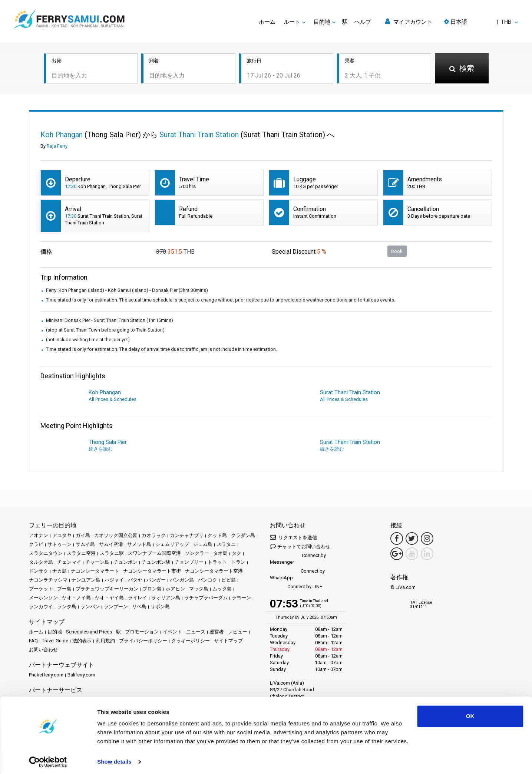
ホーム (267, 22)
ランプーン (116, 607)
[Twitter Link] (412, 539)
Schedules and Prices (89, 633)
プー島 (64, 589)
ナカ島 (60, 572)
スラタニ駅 (112, 554)
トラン (238, 563)
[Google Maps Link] (397, 554)
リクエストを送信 (293, 538)
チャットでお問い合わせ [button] (300, 547)
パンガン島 (182, 581)
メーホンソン (43, 598)
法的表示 (82, 641)
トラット (217, 563)
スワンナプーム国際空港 (154, 554)
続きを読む (101, 450)
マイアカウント (409, 22)
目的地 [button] (322, 22)
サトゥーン (60, 545)
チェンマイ (69, 563)
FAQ (33, 641)
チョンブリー (189, 563)
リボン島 (160, 607)
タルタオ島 (41, 563)
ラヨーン (241, 598)
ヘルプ (363, 22)
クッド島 (217, 536)
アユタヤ (62, 536)
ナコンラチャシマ (48, 581)
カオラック (154, 536)
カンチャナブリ (187, 536)
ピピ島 (229, 581)
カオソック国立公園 (116, 536)
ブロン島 (152, 589)
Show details (114, 759)
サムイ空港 (111, 545)
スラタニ (226, 545)
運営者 (217, 633)
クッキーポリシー (191, 641)
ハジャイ (114, 581)
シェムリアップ (172, 545)
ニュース (196, 633)
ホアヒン (175, 589)
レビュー (238, 633)
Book (397, 252)
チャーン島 (97, 563)
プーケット (41, 589)
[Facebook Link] (397, 539)
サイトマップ (228, 641)
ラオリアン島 (166, 598)
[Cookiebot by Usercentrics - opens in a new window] (48, 760)
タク (237, 554)
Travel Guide (55, 641)
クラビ (36, 545)
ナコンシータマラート (95, 572)
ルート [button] (292, 22)
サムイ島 (85, 545)
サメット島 (139, 545)
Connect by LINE (296, 588)
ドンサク (39, 572)
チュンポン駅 (156, 563)
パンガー (156, 581)
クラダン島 (243, 536)
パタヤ (135, 581)
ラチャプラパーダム (206, 598)
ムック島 (222, 589)
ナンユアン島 (86, 581)
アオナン (39, 536)
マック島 (199, 589)
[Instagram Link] (427, 539)
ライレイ (138, 598)
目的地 (55, 633)
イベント (172, 633)
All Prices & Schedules (113, 400)
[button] (481, 22)
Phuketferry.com (46, 676)
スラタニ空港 (81, 554)
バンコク (208, 581)
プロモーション (142, 633)
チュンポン (125, 563)
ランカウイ (41, 607)
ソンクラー (197, 554)
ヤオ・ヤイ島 (109, 598)
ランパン (90, 607)
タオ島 (220, 554)
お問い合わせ (43, 650)
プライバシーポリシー (143, 641)
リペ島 (139, 607)
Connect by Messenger (298, 559)
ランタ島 (67, 607)
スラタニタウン (46, 554)
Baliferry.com (81, 676)
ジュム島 (203, 545)
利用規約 (105, 641)
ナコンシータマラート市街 (152, 572)
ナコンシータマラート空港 (214, 572)
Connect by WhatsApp (297, 575)
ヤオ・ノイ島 (76, 598)
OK (470, 714)
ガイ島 (83, 536)
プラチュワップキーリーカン (107, 589)
